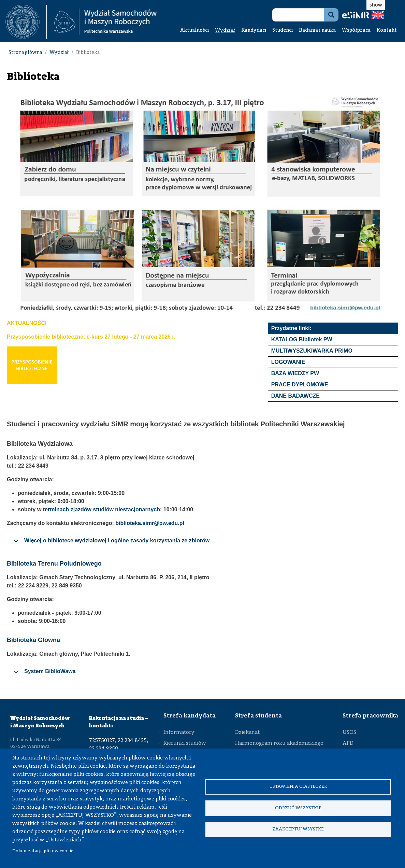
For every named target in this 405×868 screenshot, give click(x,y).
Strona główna (25, 53)
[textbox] (26, 22)
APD (348, 743)
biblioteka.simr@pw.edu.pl (150, 523)
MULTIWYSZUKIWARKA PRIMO (312, 351)
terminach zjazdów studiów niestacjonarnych (102, 509)
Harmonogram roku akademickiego (279, 743)
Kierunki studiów (185, 743)
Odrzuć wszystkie (298, 808)
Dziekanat (247, 732)
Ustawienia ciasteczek (298, 786)
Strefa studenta (258, 716)
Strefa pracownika (370, 716)
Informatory (179, 732)
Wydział (225, 31)
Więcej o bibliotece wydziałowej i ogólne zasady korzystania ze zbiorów (110, 543)
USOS (349, 732)
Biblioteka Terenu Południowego (54, 564)
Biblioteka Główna (33, 640)
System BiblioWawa (43, 674)
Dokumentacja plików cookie (43, 851)
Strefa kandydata (190, 716)
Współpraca (356, 31)
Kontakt (387, 31)
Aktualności (194, 31)
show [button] (376, 5)
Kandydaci (254, 31)
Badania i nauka (317, 31)
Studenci (283, 31)
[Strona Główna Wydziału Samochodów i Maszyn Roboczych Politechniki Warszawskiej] (105, 22)
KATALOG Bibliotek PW (302, 339)
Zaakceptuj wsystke (298, 830)
